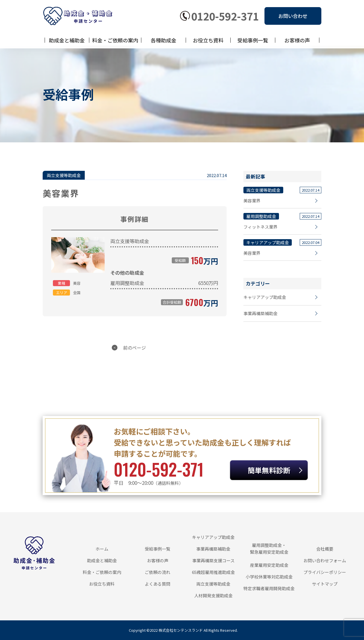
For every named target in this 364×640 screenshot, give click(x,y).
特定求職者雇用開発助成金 (269, 588)
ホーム (102, 549)
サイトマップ (325, 584)
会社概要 (325, 549)
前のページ (135, 348)
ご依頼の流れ (158, 572)
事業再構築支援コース (213, 560)
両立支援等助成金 (213, 584)
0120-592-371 (225, 16)
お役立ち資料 (208, 40)
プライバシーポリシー (325, 572)
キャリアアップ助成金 (265, 297)
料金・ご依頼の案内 (115, 40)
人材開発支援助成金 (213, 595)
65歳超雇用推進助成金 (213, 572)
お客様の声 (297, 40)
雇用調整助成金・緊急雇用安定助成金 (269, 548)
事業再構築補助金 (260, 313)
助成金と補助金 (67, 40)
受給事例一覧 (253, 40)
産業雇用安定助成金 (269, 565)
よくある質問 (158, 584)
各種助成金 (164, 40)
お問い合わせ (293, 16)
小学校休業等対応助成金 (269, 577)
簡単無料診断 (269, 470)
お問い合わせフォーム (325, 560)
